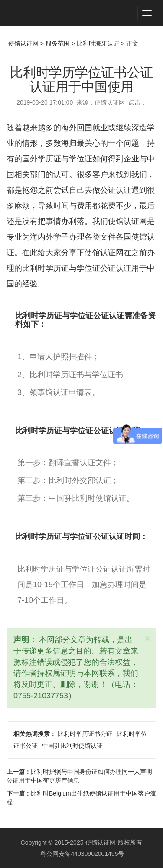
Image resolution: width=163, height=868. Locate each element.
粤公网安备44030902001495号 (82, 854)
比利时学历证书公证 (85, 734)
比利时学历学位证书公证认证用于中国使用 (81, 79)
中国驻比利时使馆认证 (72, 746)
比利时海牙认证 (98, 43)
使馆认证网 (23, 43)
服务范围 (58, 43)
